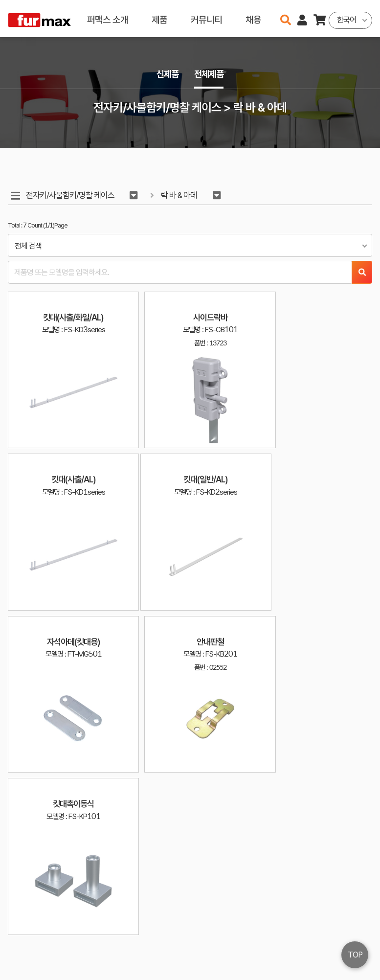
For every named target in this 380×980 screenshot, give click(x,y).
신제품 (167, 74)
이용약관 (331, 935)
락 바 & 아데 (181, 195)
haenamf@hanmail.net (261, 935)
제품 (159, 18)
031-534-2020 (253, 949)
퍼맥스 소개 (108, 18)
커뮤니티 (206, 18)
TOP (355, 955)
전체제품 (210, 74)
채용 (253, 18)
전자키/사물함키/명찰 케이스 (71, 195)
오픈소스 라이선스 (27, 968)
